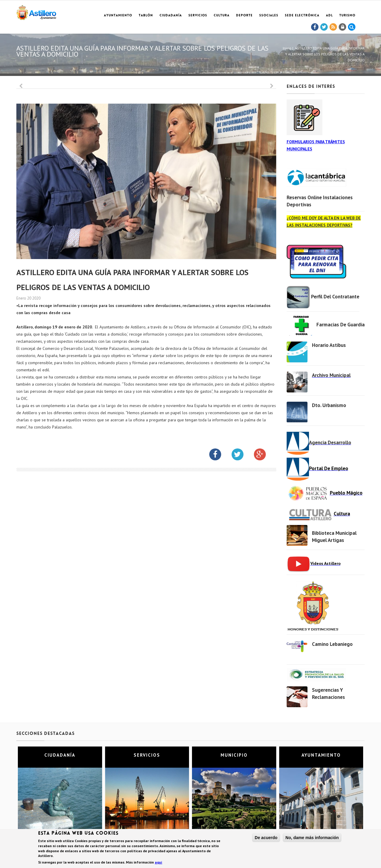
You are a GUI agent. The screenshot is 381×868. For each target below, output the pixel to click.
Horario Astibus (329, 345)
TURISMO (347, 16)
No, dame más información (312, 838)
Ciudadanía (171, 16)
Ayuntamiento (118, 16)
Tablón (146, 16)
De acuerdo (266, 838)
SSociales (269, 16)
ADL (329, 16)
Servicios (198, 16)
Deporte (244, 16)
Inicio (287, 48)
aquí (159, 862)
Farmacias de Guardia (341, 325)
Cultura (222, 16)
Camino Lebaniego (332, 644)
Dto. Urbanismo (329, 405)
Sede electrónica (302, 16)
